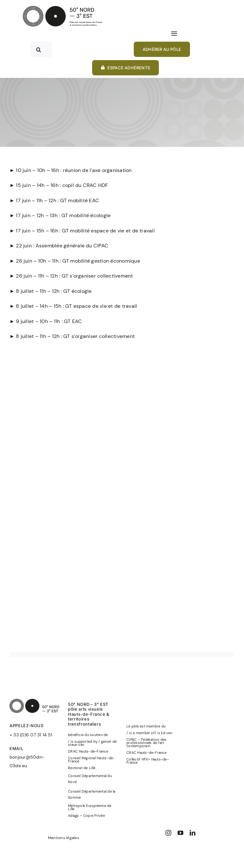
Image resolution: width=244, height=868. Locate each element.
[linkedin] (193, 833)
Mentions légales (64, 838)
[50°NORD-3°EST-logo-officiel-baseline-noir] (63, 8)
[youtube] (180, 833)
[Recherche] (38, 50)
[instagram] (168, 833)
